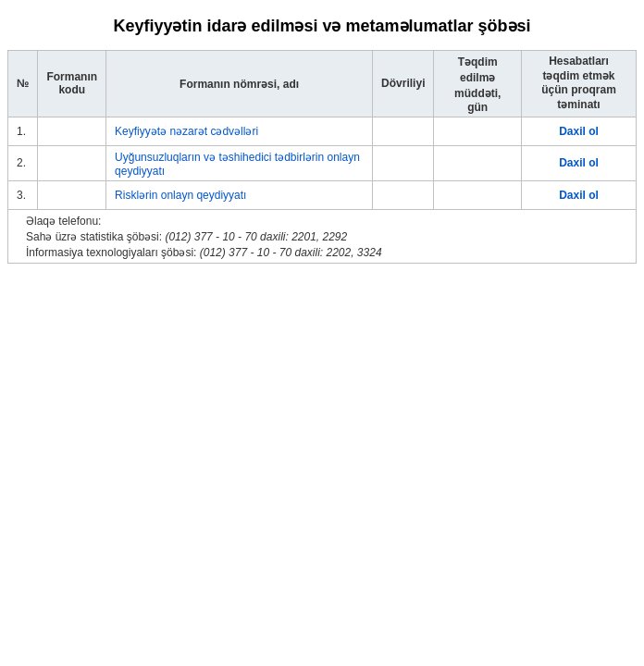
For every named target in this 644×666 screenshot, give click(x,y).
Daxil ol (579, 131)
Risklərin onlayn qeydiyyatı (180, 195)
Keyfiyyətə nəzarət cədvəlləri (186, 131)
